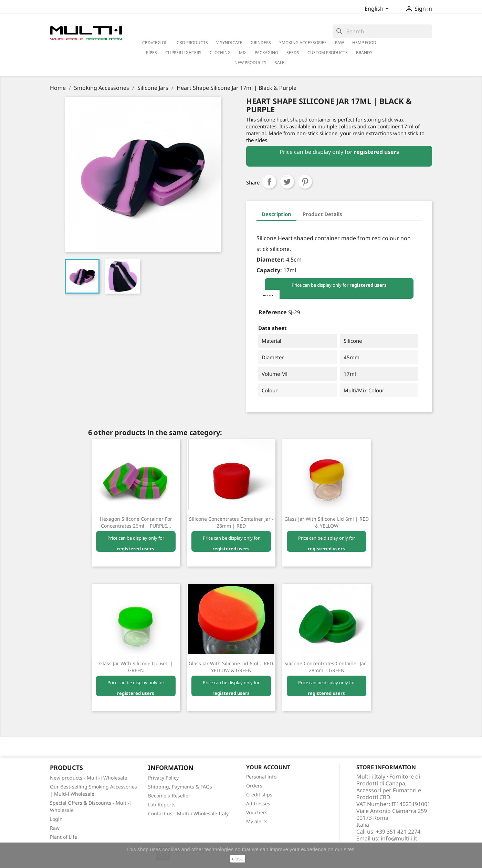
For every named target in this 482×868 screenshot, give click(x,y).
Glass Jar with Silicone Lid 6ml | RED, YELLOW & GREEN (231, 667)
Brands (364, 52)
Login (56, 819)
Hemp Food (364, 43)
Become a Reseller (169, 796)
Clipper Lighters (183, 52)
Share (269, 182)
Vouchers (257, 812)
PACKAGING (266, 52)
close (238, 859)
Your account (268, 767)
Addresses (258, 803)
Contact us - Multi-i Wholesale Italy (188, 813)
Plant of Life (64, 837)
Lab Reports (162, 805)
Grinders (261, 43)
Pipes (151, 52)
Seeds (293, 52)
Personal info (261, 777)
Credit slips (259, 795)
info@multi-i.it (399, 838)
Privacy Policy (163, 778)
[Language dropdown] (378, 9)
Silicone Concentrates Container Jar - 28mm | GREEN (327, 667)
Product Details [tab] (322, 214)
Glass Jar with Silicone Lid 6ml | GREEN (136, 667)
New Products (250, 62)
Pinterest (305, 182)
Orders (254, 786)
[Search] (382, 31)
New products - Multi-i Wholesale (88, 778)
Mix (243, 52)
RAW (339, 43)
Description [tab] (276, 214)
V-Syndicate (229, 43)
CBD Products (192, 43)
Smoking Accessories (303, 43)
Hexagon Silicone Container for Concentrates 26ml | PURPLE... (136, 522)
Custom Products (328, 52)
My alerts (257, 821)
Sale (280, 62)
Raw (55, 828)
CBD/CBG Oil (155, 43)
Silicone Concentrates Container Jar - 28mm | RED (231, 522)
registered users (376, 152)
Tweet (287, 182)
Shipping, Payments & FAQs (180, 787)
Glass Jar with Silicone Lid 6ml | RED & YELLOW (327, 522)
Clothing (220, 52)
